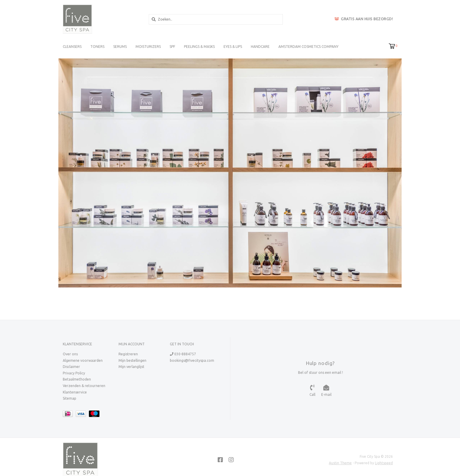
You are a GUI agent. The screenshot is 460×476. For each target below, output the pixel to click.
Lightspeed (384, 463)
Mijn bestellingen (132, 360)
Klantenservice (75, 392)
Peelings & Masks (199, 47)
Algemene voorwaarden (83, 360)
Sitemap (70, 398)
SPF (172, 47)
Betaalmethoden (77, 379)
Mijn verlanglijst (131, 367)
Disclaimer (71, 367)
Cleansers (72, 47)
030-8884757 (183, 354)
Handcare (260, 47)
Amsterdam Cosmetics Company (308, 47)
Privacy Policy (74, 373)
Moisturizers (148, 47)
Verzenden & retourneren (84, 386)
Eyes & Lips (233, 47)
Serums (120, 47)
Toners (97, 47)
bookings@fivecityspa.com (192, 360)
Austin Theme (340, 463)
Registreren (128, 354)
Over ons (70, 354)
